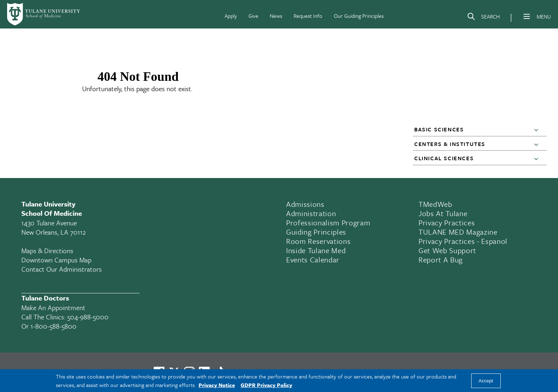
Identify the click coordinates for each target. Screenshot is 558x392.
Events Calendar (313, 260)
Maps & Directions (47, 250)
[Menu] (527, 16)
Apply (231, 16)
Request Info (308, 16)
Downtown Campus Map (56, 260)
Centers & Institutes (450, 144)
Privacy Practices (447, 223)
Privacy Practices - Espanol (463, 241)
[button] (538, 130)
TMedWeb (435, 204)
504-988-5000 (88, 317)
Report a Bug (441, 260)
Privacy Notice (217, 385)
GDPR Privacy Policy (266, 385)
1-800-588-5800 (54, 326)
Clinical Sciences (444, 158)
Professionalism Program (328, 223)
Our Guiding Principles (359, 16)
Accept (486, 381)
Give (253, 16)
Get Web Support (447, 250)
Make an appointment (53, 307)
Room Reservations (318, 241)
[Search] (483, 18)
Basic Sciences (439, 129)
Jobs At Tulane (443, 213)
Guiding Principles (316, 232)
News (276, 16)
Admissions (305, 204)
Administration (311, 213)
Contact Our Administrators (62, 269)
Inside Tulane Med (316, 250)
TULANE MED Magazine (458, 232)
